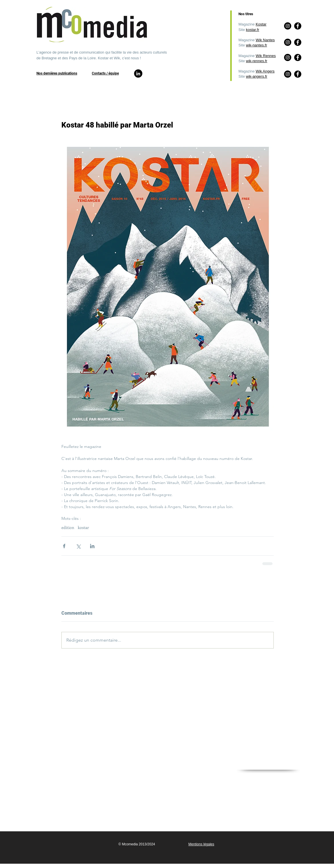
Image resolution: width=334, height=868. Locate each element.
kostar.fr (253, 30)
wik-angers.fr (257, 76)
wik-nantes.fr (257, 45)
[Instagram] (288, 74)
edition (68, 527)
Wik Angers (265, 71)
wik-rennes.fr (257, 61)
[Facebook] (298, 74)
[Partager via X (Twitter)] (78, 546)
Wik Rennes (266, 56)
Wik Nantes (265, 40)
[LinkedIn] (138, 74)
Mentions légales (201, 844)
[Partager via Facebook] (64, 546)
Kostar (261, 24)
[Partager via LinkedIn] (92, 546)
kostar (83, 527)
